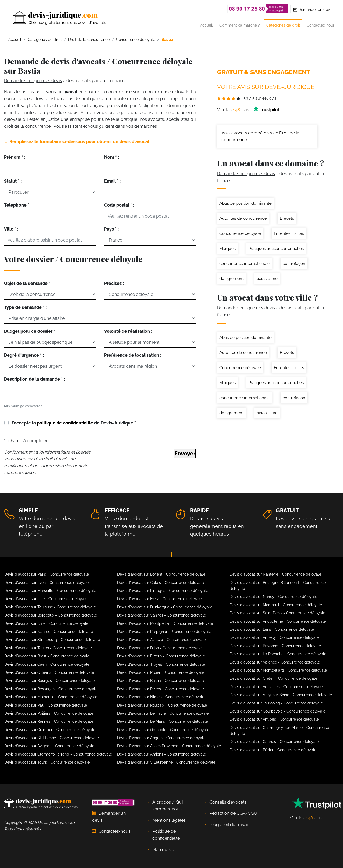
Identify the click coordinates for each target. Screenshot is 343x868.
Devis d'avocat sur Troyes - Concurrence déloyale (161, 664)
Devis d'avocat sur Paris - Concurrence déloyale (47, 574)
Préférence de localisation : (133, 355)
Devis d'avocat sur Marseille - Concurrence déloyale (50, 591)
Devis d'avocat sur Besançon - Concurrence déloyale (51, 689)
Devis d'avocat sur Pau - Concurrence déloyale (46, 705)
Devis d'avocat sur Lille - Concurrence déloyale (46, 599)
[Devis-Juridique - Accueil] (55, 18)
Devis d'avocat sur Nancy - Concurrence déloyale (273, 597)
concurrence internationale (245, 264)
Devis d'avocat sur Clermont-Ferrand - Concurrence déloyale (58, 754)
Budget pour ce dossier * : (31, 331)
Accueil (206, 25)
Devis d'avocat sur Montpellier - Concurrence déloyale (165, 623)
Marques (227, 249)
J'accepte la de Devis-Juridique (73, 423)
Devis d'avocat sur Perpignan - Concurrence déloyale (164, 632)
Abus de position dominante (246, 203)
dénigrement (232, 279)
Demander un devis (313, 10)
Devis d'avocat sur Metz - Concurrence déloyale (159, 599)
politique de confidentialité (65, 423)
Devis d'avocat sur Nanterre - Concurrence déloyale (275, 574)
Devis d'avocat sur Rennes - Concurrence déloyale (49, 721)
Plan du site (164, 850)
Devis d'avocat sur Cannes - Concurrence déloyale (274, 742)
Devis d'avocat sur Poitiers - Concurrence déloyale (49, 713)
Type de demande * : (25, 307)
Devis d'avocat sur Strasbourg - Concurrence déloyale (52, 640)
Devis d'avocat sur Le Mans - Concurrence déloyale (162, 721)
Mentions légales (169, 820)
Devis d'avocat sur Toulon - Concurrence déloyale (48, 648)
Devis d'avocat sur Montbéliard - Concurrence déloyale (278, 670)
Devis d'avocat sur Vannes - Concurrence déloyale (162, 615)
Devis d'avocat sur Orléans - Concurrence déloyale (49, 672)
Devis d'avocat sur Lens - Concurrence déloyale (272, 629)
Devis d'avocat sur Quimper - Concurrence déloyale (50, 730)
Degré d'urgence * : (24, 355)
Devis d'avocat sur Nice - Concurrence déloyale (46, 623)
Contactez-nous (321, 25)
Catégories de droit (283, 25)
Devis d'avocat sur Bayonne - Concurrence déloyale (275, 646)
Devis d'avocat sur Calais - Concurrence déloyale (160, 583)
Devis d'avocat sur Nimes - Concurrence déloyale (161, 697)
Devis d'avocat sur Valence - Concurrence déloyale (275, 662)
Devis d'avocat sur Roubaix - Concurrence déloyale (162, 705)
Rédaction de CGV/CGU (233, 813)
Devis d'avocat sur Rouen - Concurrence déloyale (161, 672)
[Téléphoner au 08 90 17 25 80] (259, 9)
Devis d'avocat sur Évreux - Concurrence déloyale (161, 656)
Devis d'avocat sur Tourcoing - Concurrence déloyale (276, 703)
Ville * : (11, 229)
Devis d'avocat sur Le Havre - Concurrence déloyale (163, 713)
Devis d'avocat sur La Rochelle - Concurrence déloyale (278, 654)
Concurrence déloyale (240, 233)
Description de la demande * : (34, 379)
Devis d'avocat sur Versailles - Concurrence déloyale (276, 687)
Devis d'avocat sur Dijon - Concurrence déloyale (159, 648)
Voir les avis (248, 110)
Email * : (112, 181)
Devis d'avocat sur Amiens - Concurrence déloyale (162, 754)
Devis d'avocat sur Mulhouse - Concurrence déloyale (51, 697)
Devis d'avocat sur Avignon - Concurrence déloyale (49, 746)
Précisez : (114, 283)
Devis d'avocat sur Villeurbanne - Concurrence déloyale (166, 762)
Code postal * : (119, 205)
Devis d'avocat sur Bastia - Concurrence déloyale (160, 681)
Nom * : (112, 157)
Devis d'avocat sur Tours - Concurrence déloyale (47, 762)
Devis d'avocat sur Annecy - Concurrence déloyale (274, 637)
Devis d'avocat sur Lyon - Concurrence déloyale (46, 583)
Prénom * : (15, 157)
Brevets (287, 218)
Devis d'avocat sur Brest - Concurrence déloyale (47, 656)
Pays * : (111, 229)
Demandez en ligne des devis (33, 81)
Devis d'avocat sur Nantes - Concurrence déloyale (49, 632)
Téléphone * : (18, 205)
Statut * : (13, 181)
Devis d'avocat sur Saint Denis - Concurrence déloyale (277, 613)
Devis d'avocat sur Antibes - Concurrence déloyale (274, 719)
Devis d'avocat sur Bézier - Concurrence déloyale (273, 750)
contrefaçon (294, 264)
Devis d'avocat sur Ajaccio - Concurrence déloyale (161, 640)
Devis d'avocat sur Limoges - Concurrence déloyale (163, 591)
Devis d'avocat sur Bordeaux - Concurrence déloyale (51, 615)
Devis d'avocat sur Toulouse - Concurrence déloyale (50, 607)
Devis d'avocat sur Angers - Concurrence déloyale (161, 738)
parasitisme (267, 279)
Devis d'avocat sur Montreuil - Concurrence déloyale (276, 605)
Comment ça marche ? (240, 25)
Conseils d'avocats (228, 802)
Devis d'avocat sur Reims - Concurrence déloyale (160, 689)
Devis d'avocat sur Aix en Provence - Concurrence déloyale (169, 746)
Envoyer (185, 454)
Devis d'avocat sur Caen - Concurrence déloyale (47, 664)
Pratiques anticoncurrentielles (276, 249)
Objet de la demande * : (28, 283)
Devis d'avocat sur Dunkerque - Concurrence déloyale (165, 607)
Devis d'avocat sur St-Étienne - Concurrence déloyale (52, 738)
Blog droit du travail (229, 825)
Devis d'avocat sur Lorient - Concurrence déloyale (161, 574)
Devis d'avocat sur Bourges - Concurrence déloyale (50, 681)
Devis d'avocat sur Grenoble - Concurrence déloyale (163, 730)
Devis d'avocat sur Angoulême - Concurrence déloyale (278, 621)
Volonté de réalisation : (128, 331)
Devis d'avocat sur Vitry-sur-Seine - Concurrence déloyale (281, 695)
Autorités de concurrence (243, 218)
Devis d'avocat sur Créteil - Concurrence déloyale (273, 678)
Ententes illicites (289, 233)
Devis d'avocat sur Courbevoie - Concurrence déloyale (278, 711)
